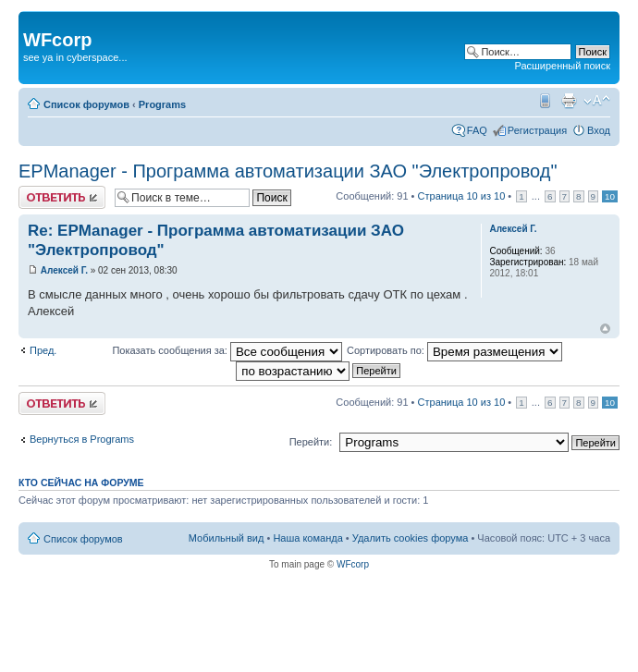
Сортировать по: (454, 350)
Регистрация (537, 130)
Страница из (462, 196)
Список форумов (86, 104)
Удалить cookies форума (411, 538)
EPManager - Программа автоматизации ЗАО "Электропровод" (288, 171)
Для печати (569, 101)
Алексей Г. (64, 270)
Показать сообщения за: (227, 350)
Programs (162, 104)
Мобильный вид (544, 101)
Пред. (43, 350)
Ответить (62, 197)
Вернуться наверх (605, 329)
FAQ (477, 130)
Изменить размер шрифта (597, 101)
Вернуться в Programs (82, 439)
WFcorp (353, 564)
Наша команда (307, 538)
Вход (599, 130)
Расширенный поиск (562, 66)
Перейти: (311, 442)
